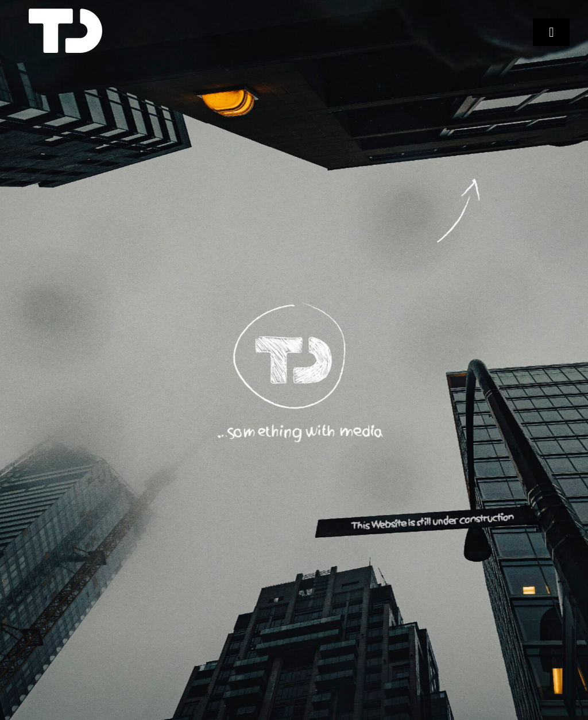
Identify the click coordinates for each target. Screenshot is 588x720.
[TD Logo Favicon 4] (65, 13)
